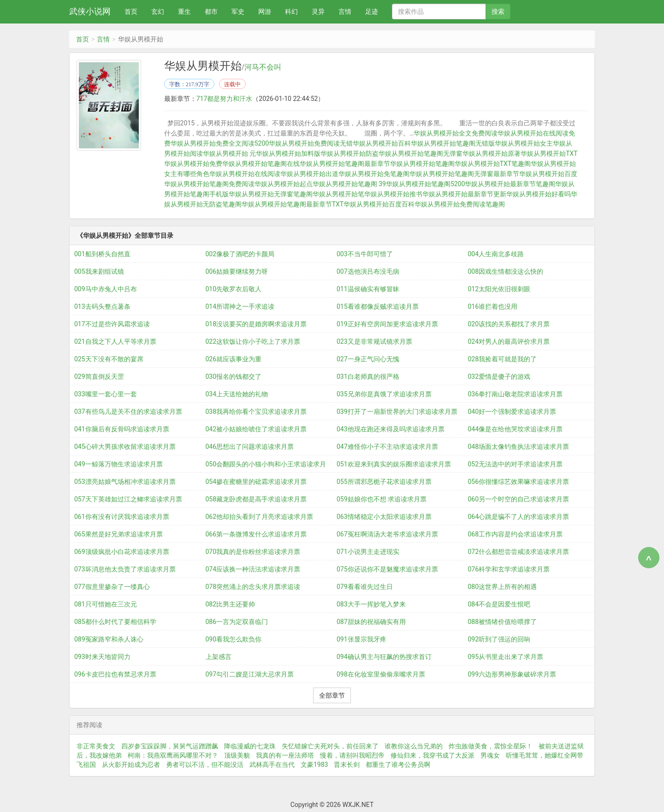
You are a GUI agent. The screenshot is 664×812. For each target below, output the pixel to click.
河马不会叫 (263, 67)
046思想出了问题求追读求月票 (250, 447)
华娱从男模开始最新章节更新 (464, 194)
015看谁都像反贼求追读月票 (378, 306)
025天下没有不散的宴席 (109, 359)
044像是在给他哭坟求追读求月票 (516, 429)
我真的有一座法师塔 (285, 755)
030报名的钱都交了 (234, 377)
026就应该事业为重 (234, 359)
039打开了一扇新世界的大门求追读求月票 (397, 412)
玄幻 (158, 12)
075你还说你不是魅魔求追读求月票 (387, 569)
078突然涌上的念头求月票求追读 (253, 587)
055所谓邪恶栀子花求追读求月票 (384, 482)
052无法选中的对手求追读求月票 (516, 464)
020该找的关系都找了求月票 (509, 324)
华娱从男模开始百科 (382, 143)
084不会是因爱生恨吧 (499, 604)
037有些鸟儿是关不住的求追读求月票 (128, 412)
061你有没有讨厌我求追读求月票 (122, 517)
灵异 (318, 12)
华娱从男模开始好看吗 (539, 194)
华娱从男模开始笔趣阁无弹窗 (421, 153)
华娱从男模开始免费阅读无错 (311, 143)
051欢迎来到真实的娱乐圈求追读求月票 (394, 464)
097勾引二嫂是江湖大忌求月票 (250, 674)
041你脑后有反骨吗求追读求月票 (122, 429)
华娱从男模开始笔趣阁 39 (349, 184)
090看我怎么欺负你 (234, 639)
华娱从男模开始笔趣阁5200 (425, 184)
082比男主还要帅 (231, 604)
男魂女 (490, 755)
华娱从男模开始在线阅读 (245, 174)
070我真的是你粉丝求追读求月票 (253, 552)
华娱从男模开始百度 (548, 174)
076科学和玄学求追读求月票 (509, 569)
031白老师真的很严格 (368, 377)
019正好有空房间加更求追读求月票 (387, 324)
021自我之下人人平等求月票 (115, 341)
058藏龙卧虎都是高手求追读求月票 (256, 499)
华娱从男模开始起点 (284, 184)
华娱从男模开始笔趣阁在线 (261, 164)
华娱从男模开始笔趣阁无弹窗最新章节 (464, 174)
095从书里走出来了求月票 (506, 657)
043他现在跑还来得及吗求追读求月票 (391, 429)
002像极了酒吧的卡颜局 (240, 254)
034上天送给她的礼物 (237, 394)
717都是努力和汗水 (225, 99)
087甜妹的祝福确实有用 (371, 622)
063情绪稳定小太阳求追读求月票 (384, 517)
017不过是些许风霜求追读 (112, 324)
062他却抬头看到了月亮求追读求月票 (260, 517)
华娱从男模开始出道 (309, 174)
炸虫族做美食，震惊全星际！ (491, 746)
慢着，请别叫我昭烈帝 (352, 755)
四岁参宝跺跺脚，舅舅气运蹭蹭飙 (170, 746)
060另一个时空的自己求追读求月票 (519, 499)
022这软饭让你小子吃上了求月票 (253, 341)
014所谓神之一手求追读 (240, 306)
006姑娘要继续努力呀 (237, 271)
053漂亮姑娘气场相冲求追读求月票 (125, 482)
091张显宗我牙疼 (362, 639)
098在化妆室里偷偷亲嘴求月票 (381, 674)
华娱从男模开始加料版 (288, 153)
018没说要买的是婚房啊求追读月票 (256, 324)
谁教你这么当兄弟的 (414, 746)
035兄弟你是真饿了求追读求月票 (384, 394)
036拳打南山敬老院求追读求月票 (516, 394)
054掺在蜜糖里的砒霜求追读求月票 (256, 482)
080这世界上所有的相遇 (503, 587)
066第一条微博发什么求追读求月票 (256, 534)
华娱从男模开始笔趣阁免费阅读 (209, 184)
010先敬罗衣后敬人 (234, 289)
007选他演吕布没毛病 (368, 271)
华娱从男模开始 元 (229, 153)
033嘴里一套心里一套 (106, 394)
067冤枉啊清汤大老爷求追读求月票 (387, 534)
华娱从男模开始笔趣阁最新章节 (345, 164)
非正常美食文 (96, 746)
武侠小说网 (90, 11)
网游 (265, 12)
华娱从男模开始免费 (193, 164)
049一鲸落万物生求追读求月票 (119, 464)
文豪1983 (314, 765)
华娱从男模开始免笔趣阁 (374, 174)
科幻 (291, 12)
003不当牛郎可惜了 (365, 254)
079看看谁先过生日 (365, 587)
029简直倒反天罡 (99, 377)
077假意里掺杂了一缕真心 (112, 587)
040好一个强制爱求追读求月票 (512, 412)
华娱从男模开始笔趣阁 (422, 164)
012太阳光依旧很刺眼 (499, 289)
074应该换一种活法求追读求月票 (253, 569)
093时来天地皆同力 (102, 657)
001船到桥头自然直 (102, 254)
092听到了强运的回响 (499, 639)
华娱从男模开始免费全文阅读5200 (220, 143)
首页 (131, 12)
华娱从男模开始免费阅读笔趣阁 (460, 204)
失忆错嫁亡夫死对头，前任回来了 (330, 746)
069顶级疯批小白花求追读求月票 (122, 552)
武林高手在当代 (272, 765)
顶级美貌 (237, 755)
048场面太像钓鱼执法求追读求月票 (519, 447)
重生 (184, 12)
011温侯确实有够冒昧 (368, 289)
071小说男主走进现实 (368, 552)
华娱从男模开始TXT (549, 153)
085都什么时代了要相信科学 (115, 622)
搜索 (498, 12)
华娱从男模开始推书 (393, 194)
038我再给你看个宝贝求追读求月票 (256, 412)
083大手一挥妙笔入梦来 (371, 604)
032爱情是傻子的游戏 (499, 377)
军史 (238, 12)
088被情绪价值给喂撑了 (503, 622)
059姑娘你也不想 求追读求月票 (382, 499)
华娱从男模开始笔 (338, 194)
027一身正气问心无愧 (368, 359)
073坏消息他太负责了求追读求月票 (125, 569)
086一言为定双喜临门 (237, 622)
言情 (345, 12)
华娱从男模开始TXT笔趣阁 (493, 164)
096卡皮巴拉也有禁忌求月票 (115, 674)
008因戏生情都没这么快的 (506, 271)
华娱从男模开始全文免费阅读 (456, 133)
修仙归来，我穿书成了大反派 (433, 755)
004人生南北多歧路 (496, 254)
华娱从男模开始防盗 (350, 153)
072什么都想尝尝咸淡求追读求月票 (519, 552)
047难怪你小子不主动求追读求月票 (387, 447)
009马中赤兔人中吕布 (106, 289)
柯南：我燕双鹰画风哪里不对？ (173, 755)
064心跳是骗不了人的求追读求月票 (519, 517)
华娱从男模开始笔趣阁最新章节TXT (293, 204)
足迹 (372, 12)
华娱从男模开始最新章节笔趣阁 (510, 184)
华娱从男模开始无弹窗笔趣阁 (271, 194)
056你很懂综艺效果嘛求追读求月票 (519, 482)
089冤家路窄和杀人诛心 (109, 639)
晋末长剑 (347, 765)
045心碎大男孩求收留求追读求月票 (125, 447)
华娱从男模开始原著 (492, 153)
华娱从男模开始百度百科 (379, 204)
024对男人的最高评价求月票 (509, 341)
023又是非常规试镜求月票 (374, 341)
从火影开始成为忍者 (131, 765)
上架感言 (219, 657)
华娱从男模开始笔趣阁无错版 (453, 143)
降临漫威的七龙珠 (250, 746)
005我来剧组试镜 (99, 271)
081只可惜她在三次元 (106, 604)
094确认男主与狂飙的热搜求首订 (384, 657)
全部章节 (332, 695)
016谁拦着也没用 (493, 306)
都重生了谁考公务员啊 (398, 765)
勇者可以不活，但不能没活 (205, 765)
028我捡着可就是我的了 (503, 359)
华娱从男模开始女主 (524, 143)
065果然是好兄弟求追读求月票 (119, 534)
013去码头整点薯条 (102, 306)
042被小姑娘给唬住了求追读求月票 (256, 429)
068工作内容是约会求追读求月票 (516, 534)
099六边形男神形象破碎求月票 (512, 674)
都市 (211, 12)
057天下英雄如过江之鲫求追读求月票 (128, 499)
